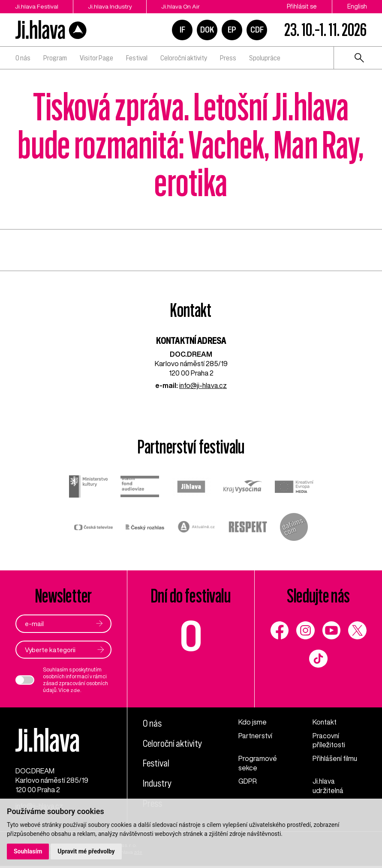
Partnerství (255, 736)
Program (55, 58)
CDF (257, 30)
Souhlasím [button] (28, 851)
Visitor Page (96, 58)
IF (182, 30)
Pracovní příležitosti (329, 740)
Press (228, 58)
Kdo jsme (253, 722)
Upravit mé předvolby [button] (86, 851)
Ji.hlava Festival (37, 6)
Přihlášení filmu (335, 759)
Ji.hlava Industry (111, 6)
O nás (23, 58)
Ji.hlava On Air (183, 6)
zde (75, 690)
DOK (207, 30)
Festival (137, 58)
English (357, 6)
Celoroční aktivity (184, 58)
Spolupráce (265, 58)
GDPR (248, 781)
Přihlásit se (302, 6)
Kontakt (325, 722)
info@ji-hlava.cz (203, 385)
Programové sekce (258, 764)
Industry (157, 783)
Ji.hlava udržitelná (328, 786)
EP (232, 30)
